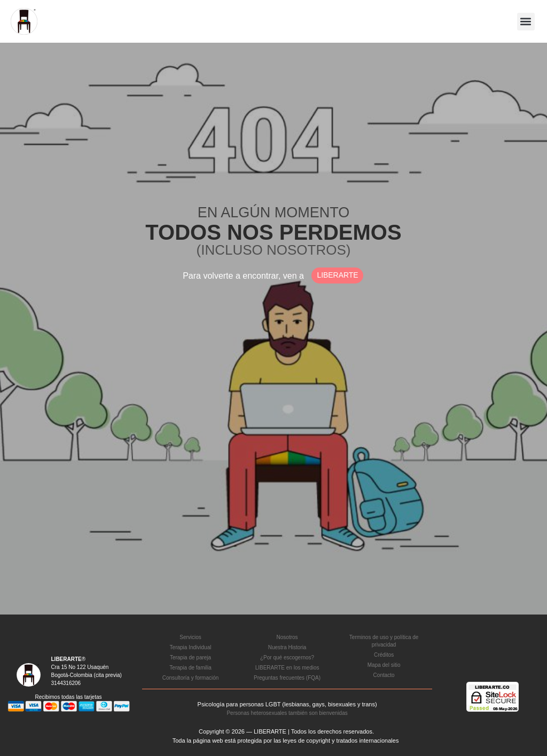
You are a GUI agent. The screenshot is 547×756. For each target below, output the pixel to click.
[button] (526, 22)
